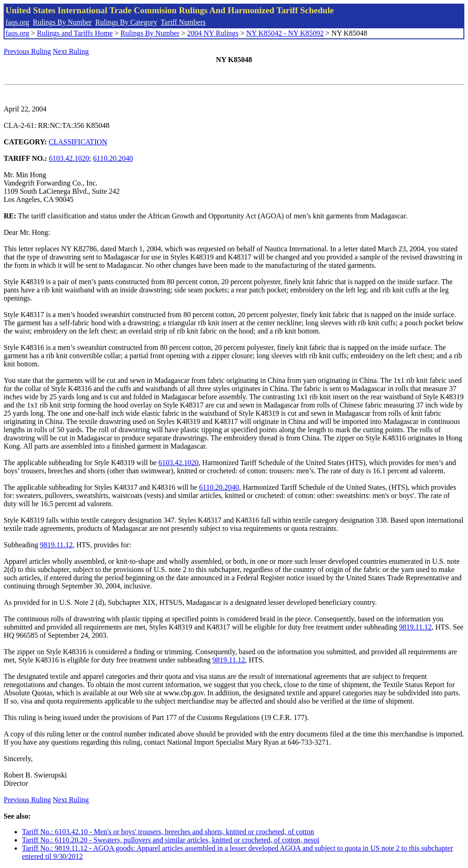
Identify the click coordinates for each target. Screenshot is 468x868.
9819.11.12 (56, 545)
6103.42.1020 (69, 158)
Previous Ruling (27, 51)
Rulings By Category (126, 22)
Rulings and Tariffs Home (75, 33)
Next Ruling (71, 51)
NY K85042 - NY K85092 (285, 33)
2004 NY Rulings (213, 33)
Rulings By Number (62, 22)
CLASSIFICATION (78, 142)
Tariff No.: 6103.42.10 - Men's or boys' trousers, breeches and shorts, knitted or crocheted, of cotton (168, 832)
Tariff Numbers (183, 22)
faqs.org (17, 22)
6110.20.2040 (113, 158)
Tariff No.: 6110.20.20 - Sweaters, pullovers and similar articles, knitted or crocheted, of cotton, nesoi (171, 840)
